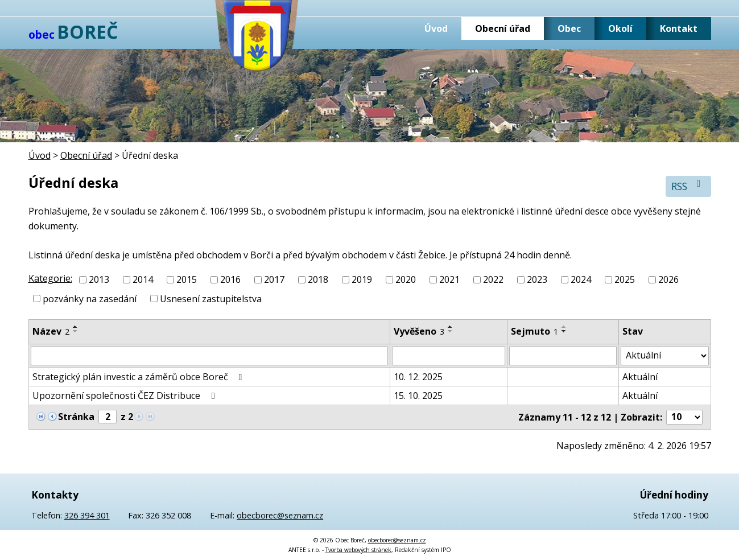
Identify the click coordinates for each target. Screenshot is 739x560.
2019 (362, 279)
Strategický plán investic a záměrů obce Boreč (139, 377)
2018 (318, 279)
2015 (187, 279)
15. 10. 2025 (418, 396)
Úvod (436, 28)
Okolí (620, 28)
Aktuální (640, 377)
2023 (537, 279)
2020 (406, 279)
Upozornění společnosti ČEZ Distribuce (125, 396)
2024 (581, 279)
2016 (230, 279)
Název (51, 331)
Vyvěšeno (419, 331)
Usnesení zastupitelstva (211, 299)
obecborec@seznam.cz (280, 515)
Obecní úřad (503, 28)
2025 (625, 279)
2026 (668, 279)
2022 (493, 279)
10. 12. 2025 (418, 377)
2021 (449, 279)
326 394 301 (87, 515)
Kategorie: (50, 278)
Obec (569, 28)
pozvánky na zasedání (90, 299)
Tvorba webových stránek (358, 550)
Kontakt (679, 28)
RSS (688, 186)
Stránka (76, 417)
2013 (99, 279)
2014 (143, 279)
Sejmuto (534, 331)
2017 (274, 279)
